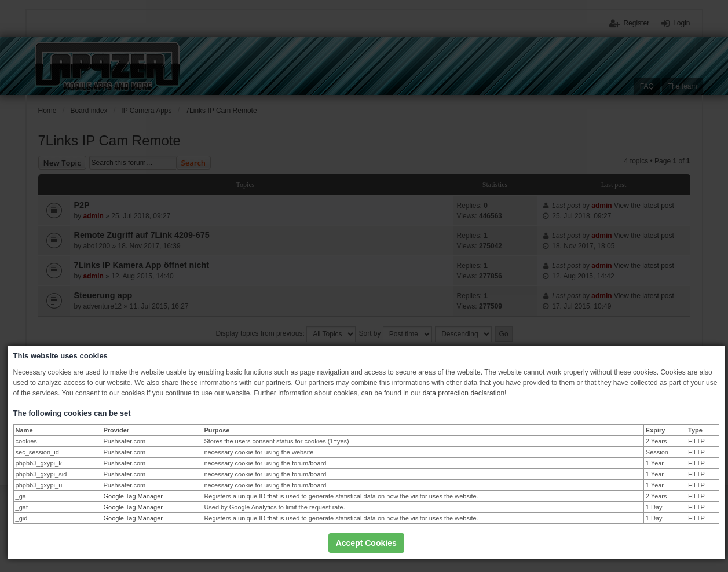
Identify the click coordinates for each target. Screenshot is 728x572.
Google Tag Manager (133, 496)
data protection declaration (464, 393)
